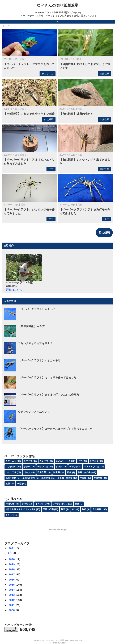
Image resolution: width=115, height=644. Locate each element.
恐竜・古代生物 (85, 472)
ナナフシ (74, 467)
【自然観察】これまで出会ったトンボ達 (29, 114)
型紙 (69, 472)
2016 (12, 580)
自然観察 (105, 74)
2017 (12, 574)
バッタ (27, 472)
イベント (40, 504)
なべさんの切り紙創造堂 (57, 5)
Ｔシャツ (10, 515)
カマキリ (28, 461)
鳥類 (19, 484)
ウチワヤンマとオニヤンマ (34, 412)
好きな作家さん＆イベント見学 (20, 509)
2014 (12, 590)
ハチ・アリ (11, 472)
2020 (12, 559)
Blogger (63, 530)
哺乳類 (57, 472)
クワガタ (94, 461)
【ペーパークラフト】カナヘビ (37, 309)
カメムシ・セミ (63, 461)
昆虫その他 (11, 478)
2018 (12, 569)
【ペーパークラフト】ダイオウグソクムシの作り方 (49, 395)
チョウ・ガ (48, 74)
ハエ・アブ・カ (92, 467)
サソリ (27, 467)
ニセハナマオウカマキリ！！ (35, 343)
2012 (12, 600)
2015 (12, 585)
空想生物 (98, 478)
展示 (63, 509)
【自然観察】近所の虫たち (76, 114)
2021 (12, 548)
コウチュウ (11, 467)
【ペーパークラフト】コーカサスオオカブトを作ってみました (55, 429)
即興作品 (42, 472)
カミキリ (44, 461)
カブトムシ (11, 461)
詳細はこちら (14, 290)
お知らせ (10, 504)
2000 (12, 610)
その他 (25, 504)
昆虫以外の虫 (29, 478)
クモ (51, 169)
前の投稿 (104, 233)
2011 (12, 605)
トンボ (59, 467)
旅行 (84, 509)
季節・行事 (48, 509)
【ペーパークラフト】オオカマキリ (39, 360)
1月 (10, 553)
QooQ (63, 643)
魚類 (8, 484)
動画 (77, 504)
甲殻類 (83, 478)
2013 (12, 595)
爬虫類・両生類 (65, 478)
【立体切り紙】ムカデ (31, 326)
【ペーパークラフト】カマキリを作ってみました (47, 377)
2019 (12, 564)
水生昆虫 (46, 478)
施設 (74, 509)
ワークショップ (60, 504)
